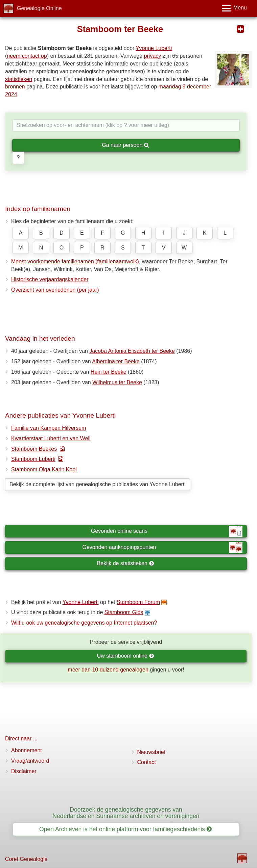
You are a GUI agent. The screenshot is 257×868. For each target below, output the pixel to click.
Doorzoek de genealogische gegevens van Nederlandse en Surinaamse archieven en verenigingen (126, 813)
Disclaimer (24, 771)
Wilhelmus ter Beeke (117, 382)
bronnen (15, 87)
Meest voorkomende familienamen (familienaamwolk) (75, 261)
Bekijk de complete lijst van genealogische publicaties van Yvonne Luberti (98, 484)
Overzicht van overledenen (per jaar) (55, 290)
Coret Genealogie (26, 859)
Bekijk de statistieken (126, 563)
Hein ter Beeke (109, 372)
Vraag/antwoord (30, 761)
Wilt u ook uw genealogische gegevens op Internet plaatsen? (84, 623)
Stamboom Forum (138, 602)
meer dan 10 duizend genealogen (108, 670)
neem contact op (27, 56)
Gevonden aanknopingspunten (162, 548)
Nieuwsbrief (151, 752)
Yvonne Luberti (154, 48)
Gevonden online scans (167, 531)
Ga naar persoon (125, 145)
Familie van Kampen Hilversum (49, 428)
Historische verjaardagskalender (50, 279)
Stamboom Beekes (34, 449)
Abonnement (27, 750)
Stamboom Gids (124, 612)
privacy (153, 56)
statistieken (19, 79)
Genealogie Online (39, 8)
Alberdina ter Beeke (116, 361)
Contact (147, 762)
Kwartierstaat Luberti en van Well (51, 438)
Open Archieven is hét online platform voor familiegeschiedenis (125, 829)
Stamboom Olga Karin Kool (44, 469)
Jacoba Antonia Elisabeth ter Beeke (132, 351)
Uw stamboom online (126, 656)
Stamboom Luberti (33, 459)
